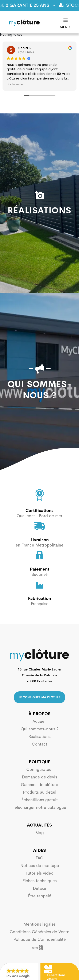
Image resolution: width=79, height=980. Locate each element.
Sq (39, 948)
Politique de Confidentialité (40, 939)
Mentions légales (39, 924)
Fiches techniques (40, 881)
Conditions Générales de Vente (39, 932)
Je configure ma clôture (39, 697)
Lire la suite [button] (15, 85)
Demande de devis (39, 777)
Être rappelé (40, 896)
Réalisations (39, 737)
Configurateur (40, 769)
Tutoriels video (40, 873)
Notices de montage (40, 866)
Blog (39, 833)
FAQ (39, 858)
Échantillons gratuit (39, 800)
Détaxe (39, 888)
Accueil (39, 721)
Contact (39, 744)
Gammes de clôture (39, 785)
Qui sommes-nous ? (40, 729)
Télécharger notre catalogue (39, 807)
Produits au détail (40, 792)
